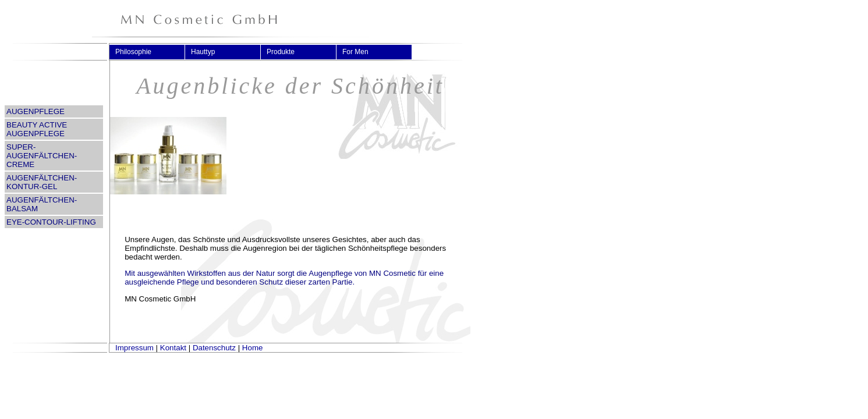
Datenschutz (214, 348)
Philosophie (138, 52)
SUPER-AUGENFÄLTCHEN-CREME (42, 156)
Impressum (134, 348)
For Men (360, 52)
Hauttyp (208, 52)
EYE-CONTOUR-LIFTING (51, 222)
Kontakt (173, 348)
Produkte (286, 52)
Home (253, 348)
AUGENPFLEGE (36, 111)
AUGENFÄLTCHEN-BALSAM (42, 204)
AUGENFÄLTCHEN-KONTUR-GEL (42, 182)
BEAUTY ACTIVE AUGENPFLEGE (37, 129)
